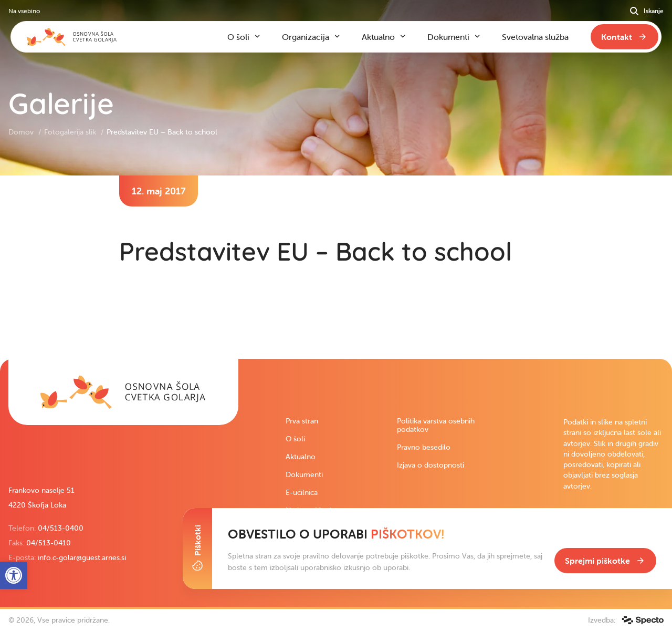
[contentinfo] (336, 267)
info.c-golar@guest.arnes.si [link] (82, 557)
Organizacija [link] (306, 37)
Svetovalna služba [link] (535, 37)
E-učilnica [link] (302, 492)
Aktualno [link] (301, 457)
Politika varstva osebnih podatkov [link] (436, 425)
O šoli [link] (295, 439)
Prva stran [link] (302, 421)
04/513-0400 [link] (61, 528)
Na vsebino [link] (24, 11)
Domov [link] (22, 132)
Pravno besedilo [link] (424, 447)
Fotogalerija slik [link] (71, 132)
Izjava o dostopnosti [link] (430, 465)
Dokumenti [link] (304, 474)
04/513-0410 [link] (49, 543)
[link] (123, 392)
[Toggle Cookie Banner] (197, 549)
